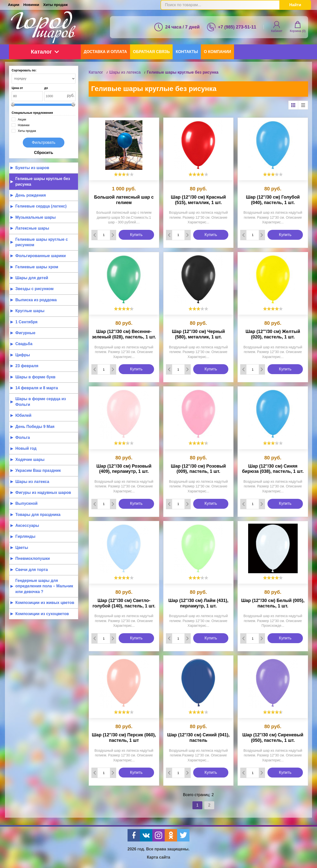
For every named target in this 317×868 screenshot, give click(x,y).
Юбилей (23, 415)
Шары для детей (32, 278)
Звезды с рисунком (34, 289)
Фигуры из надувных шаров (43, 493)
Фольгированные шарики (41, 256)
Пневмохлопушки (33, 558)
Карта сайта (158, 857)
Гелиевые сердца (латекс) (41, 206)
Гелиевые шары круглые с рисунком (42, 242)
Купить (136, 235)
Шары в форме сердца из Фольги (41, 402)
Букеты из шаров (32, 168)
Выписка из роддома (36, 300)
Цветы (22, 548)
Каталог (45, 52)
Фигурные (25, 333)
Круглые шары (30, 311)
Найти (295, 5)
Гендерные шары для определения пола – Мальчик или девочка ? (44, 586)
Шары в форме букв (35, 377)
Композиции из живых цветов (45, 603)
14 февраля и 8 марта (37, 388)
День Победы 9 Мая (35, 427)
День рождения (31, 195)
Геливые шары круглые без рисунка (43, 181)
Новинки (31, 5)
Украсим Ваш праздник (38, 470)
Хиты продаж (55, 5)
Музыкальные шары (36, 217)
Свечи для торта (32, 570)
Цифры (23, 355)
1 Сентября (26, 322)
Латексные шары (32, 228)
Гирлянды (25, 536)
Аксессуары (27, 525)
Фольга (23, 437)
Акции (14, 5)
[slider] (124, 174)
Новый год (26, 448)
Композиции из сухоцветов (42, 614)
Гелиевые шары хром (37, 267)
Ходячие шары (30, 460)
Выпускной (26, 503)
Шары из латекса (32, 482)
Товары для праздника (38, 515)
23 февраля (27, 366)
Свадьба (24, 344)
